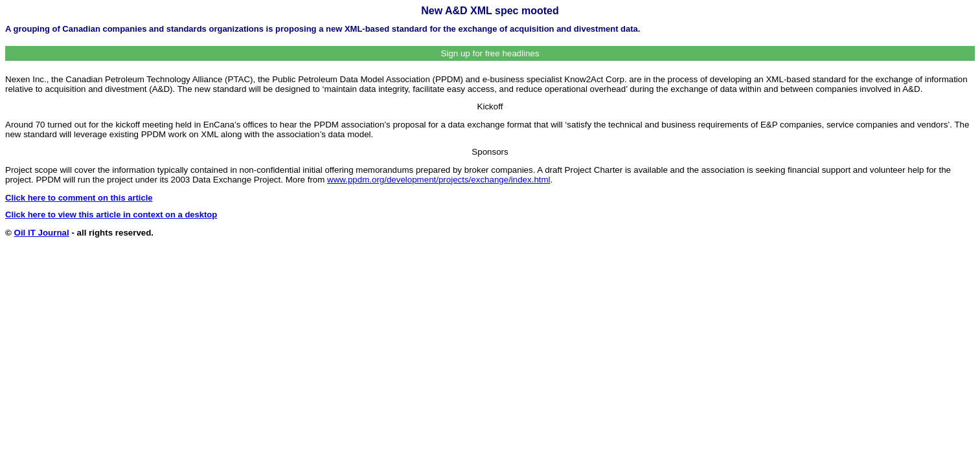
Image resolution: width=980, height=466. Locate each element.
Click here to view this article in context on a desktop (111, 215)
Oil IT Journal (42, 233)
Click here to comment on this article (79, 198)
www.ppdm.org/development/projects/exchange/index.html (439, 180)
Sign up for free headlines (490, 53)
